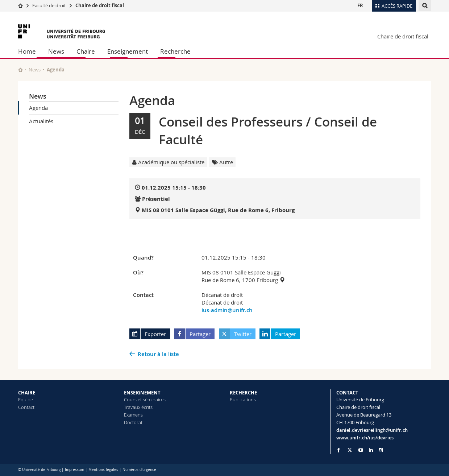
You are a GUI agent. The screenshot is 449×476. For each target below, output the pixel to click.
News (56, 51)
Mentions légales (103, 470)
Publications (243, 400)
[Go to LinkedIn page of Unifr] (371, 450)
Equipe (26, 400)
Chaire (86, 51)
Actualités (41, 121)
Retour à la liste (158, 354)
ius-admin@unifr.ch (227, 310)
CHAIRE (27, 393)
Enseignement (128, 51)
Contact (26, 407)
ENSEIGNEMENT (142, 393)
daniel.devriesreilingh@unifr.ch (372, 430)
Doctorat (133, 422)
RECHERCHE (243, 393)
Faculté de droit (50, 5)
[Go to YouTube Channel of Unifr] (361, 450)
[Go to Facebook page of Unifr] (339, 450)
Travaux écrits (138, 407)
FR (360, 5)
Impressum (74, 470)
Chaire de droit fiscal (100, 5)
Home (27, 51)
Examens (133, 415)
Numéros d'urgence (139, 470)
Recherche (175, 51)
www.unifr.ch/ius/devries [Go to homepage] (365, 438)
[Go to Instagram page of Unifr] (381, 450)
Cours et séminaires (145, 400)
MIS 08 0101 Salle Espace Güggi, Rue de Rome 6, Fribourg (218, 210)
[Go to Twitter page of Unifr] (350, 450)
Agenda (38, 108)
